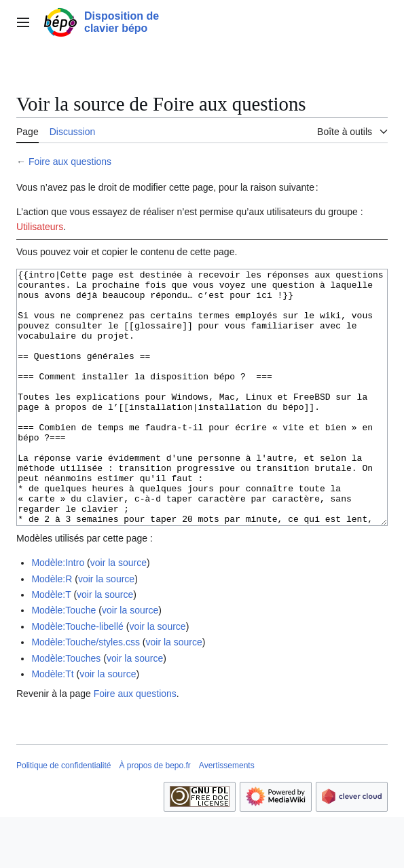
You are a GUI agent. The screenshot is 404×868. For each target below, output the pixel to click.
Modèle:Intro (58, 614)
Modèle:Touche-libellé (77, 677)
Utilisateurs (40, 227)
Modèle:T (51, 645)
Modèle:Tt (52, 725)
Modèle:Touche (63, 661)
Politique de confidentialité (63, 816)
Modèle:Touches (66, 709)
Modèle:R (52, 630)
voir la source (118, 614)
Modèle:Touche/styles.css (86, 693)
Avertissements (227, 816)
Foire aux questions (70, 162)
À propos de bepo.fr (154, 816)
